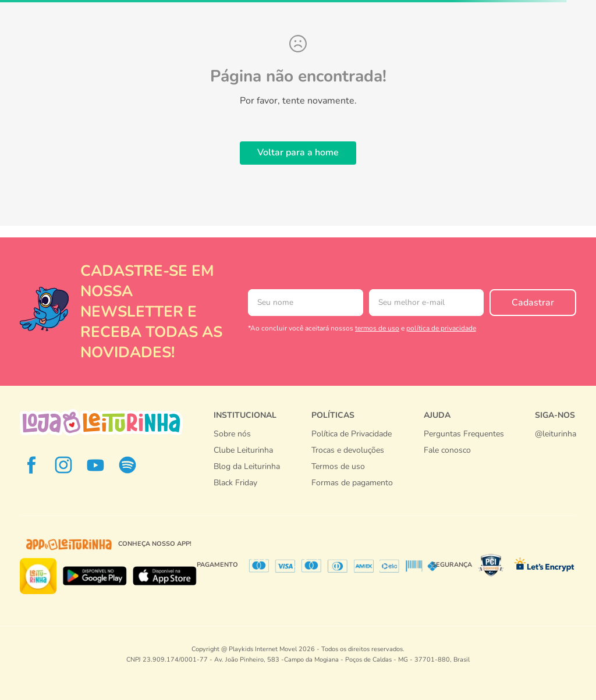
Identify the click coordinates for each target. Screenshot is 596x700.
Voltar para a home (298, 152)
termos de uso (377, 328)
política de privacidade (441, 328)
